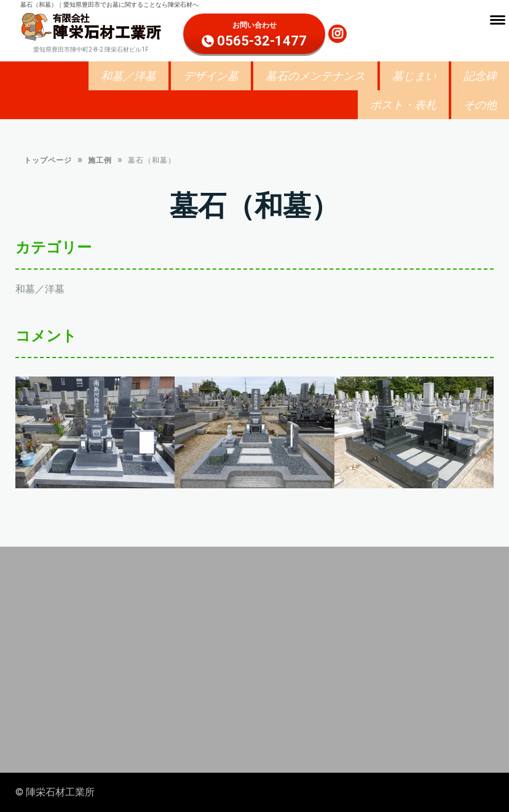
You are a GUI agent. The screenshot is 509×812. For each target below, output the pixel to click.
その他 (480, 105)
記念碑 (480, 76)
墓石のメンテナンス (315, 76)
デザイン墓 (211, 76)
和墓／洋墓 (128, 76)
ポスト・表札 (403, 105)
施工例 (100, 163)
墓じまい (414, 76)
